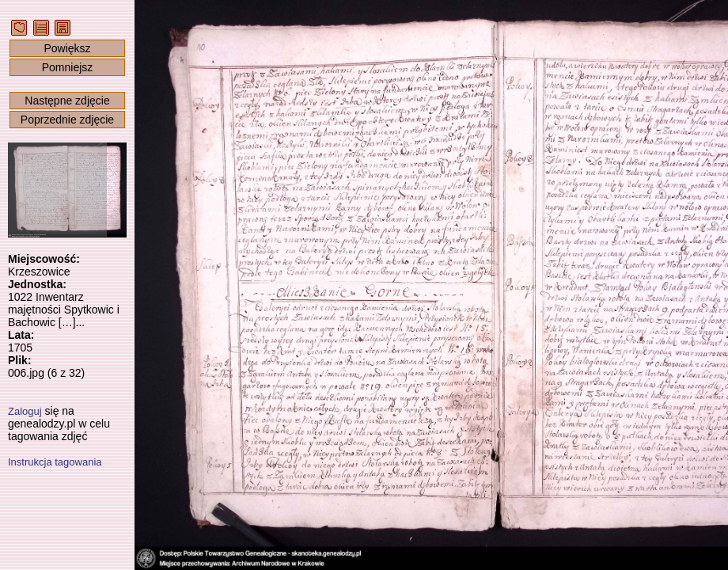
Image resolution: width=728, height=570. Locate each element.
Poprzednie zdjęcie (67, 120)
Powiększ (67, 48)
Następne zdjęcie (67, 101)
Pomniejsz (68, 67)
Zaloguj (25, 411)
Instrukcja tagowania (55, 462)
